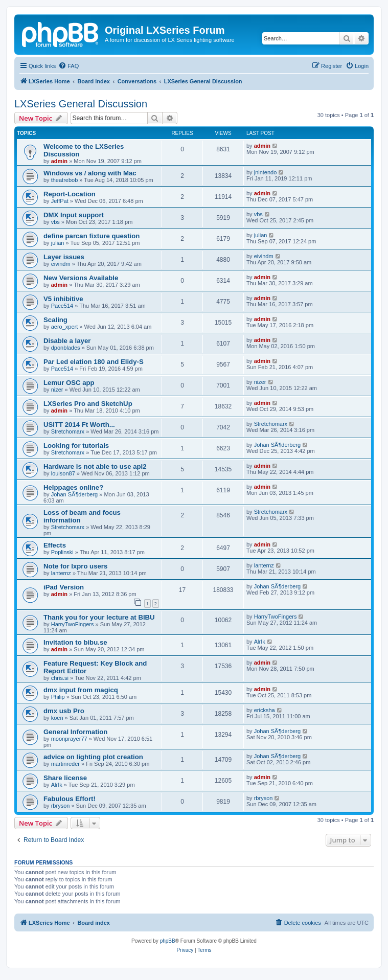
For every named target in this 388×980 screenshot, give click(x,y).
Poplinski (62, 552)
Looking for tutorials (76, 446)
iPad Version (64, 587)
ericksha (265, 710)
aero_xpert (65, 327)
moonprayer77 (69, 739)
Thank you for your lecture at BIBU (99, 617)
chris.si (60, 678)
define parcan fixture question (92, 236)
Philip (58, 697)
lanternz (61, 573)
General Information (75, 732)
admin (59, 161)
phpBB (168, 941)
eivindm (61, 264)
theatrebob (65, 180)
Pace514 (62, 306)
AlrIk (260, 642)
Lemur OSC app (69, 383)
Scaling (55, 320)
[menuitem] (69, 66)
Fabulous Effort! (70, 799)
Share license (65, 778)
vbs (55, 222)
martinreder (65, 764)
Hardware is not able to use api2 (95, 466)
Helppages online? (73, 487)
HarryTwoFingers (73, 624)
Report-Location (70, 194)
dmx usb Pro (64, 711)
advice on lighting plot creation (93, 757)
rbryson (61, 806)
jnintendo (266, 172)
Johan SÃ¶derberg (278, 445)
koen (57, 718)
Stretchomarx (68, 431)
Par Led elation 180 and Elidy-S (94, 362)
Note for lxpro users (75, 566)
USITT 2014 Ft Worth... (79, 425)
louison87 (63, 473)
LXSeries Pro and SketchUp (88, 404)
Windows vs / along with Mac (90, 173)
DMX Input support (74, 215)
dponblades (66, 348)
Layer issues (64, 257)
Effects (55, 545)
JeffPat (60, 201)
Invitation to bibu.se (75, 642)
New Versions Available (81, 278)
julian (58, 243)
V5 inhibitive (63, 299)
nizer (57, 390)
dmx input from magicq (81, 690)
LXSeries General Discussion (81, 104)
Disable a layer (67, 341)
